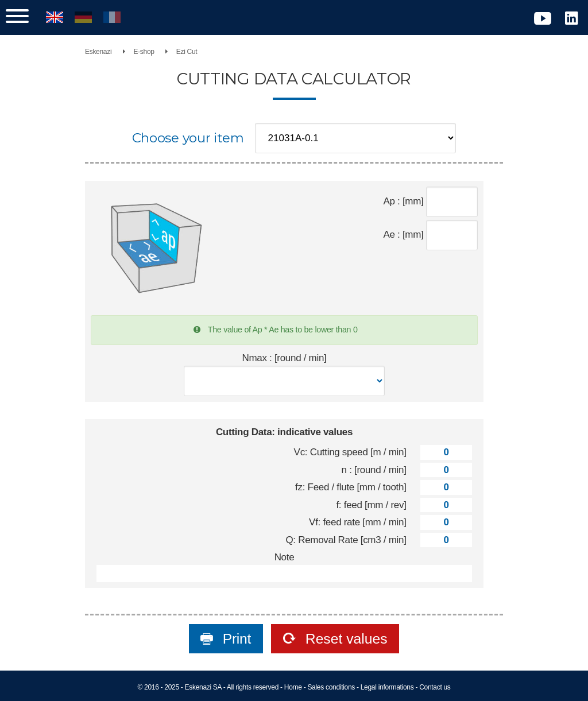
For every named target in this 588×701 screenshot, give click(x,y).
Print (235, 639)
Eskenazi (98, 52)
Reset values (345, 639)
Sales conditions (331, 687)
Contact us (435, 687)
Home (293, 687)
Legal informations (387, 687)
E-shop (144, 52)
